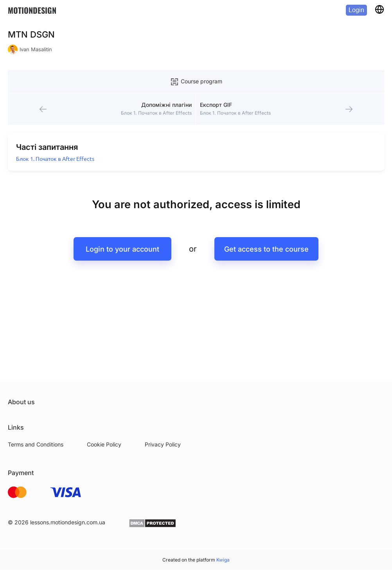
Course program (196, 82)
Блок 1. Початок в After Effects (55, 159)
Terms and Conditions (36, 444)
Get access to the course (266, 249)
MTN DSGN (31, 34)
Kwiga (223, 560)
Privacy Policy (163, 444)
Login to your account (122, 249)
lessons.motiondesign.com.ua (68, 522)
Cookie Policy (104, 444)
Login (356, 10)
